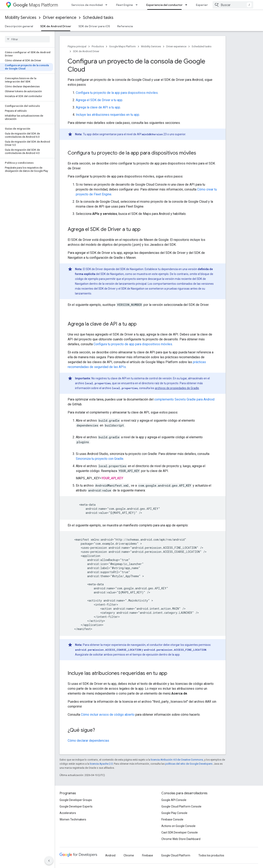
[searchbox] (27, 39)
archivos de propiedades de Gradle (177, 388)
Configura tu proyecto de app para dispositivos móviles (133, 344)
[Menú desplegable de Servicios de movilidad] (108, 5)
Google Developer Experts (76, 806)
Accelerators (68, 813)
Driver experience (60, 18)
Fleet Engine (124, 5)
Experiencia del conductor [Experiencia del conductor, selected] (164, 5)
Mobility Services (21, 18)
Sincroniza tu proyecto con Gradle (100, 459)
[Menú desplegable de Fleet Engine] (138, 5)
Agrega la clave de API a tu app (98, 107)
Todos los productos (211, 855)
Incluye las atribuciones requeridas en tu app (108, 115)
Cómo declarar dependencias (88, 741)
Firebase (148, 855)
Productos (98, 46)
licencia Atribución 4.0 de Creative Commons (177, 760)
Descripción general (19, 26)
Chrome (129, 855)
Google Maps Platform (122, 46)
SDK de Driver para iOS (94, 26)
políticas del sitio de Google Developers (189, 764)
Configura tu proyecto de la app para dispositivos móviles (117, 93)
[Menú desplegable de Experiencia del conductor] (187, 5)
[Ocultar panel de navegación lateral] (49, 861)
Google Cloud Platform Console (181, 806)
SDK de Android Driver (86, 51)
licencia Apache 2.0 (101, 764)
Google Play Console (174, 813)
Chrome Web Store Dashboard (181, 839)
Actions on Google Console (178, 826)
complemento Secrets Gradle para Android (184, 399)
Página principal (77, 46)
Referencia (125, 26)
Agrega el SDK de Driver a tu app (99, 100)
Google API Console (174, 800)
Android (110, 855)
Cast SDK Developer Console (180, 832)
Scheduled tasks (98, 18)
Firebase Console (172, 819)
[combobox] (233, 5)
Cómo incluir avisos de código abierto (108, 715)
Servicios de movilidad (87, 5)
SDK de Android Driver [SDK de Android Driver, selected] (56, 26)
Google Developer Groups (76, 800)
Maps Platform (35, 5)
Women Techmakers (73, 819)
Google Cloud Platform (176, 855)
